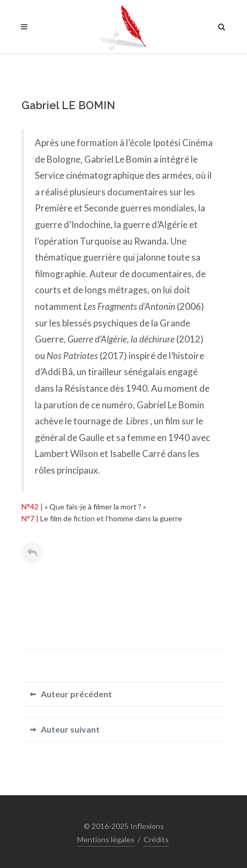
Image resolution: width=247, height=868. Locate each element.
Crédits (156, 839)
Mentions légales (106, 839)
